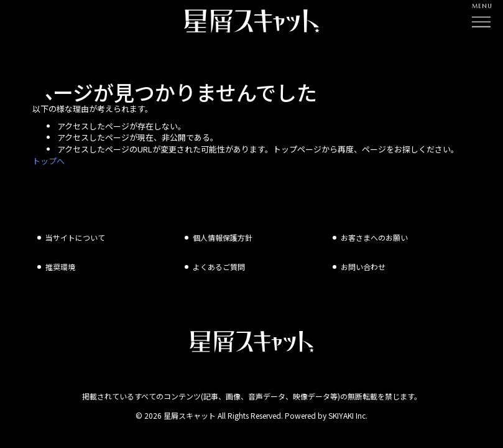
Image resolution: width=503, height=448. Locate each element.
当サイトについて (75, 239)
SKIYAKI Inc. (348, 417)
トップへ (48, 161)
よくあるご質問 (219, 268)
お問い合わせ (363, 268)
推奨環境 (60, 268)
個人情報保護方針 (223, 239)
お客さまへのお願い (374, 239)
